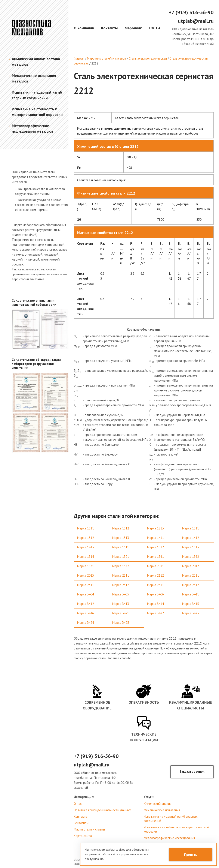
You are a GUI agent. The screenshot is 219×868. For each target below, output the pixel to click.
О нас (78, 804)
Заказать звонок (192, 771)
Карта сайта (83, 836)
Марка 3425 (121, 623)
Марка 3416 (86, 613)
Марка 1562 (191, 557)
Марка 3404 (86, 594)
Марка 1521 (121, 557)
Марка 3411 (191, 594)
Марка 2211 (191, 575)
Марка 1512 (155, 547)
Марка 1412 (191, 538)
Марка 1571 (86, 566)
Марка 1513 (191, 547)
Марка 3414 (155, 604)
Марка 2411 (155, 585)
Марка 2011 (155, 566)
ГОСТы (154, 28)
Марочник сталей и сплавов (107, 58)
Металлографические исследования (169, 838)
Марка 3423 (191, 613)
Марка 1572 (121, 566)
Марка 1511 (121, 547)
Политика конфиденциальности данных (102, 810)
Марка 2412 (191, 585)
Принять (191, 855)
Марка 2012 (191, 566)
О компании (84, 28)
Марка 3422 (155, 613)
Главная (79, 58)
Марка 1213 (155, 528)
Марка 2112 (155, 575)
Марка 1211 (86, 528)
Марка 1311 (191, 528)
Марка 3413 (121, 604)
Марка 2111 (121, 575)
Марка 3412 (86, 604)
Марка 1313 (121, 538)
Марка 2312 (121, 585)
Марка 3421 (121, 613)
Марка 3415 (191, 604)
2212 (95, 63)
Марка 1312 (86, 538)
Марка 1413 (86, 547)
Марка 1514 (86, 557)
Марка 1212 (121, 528)
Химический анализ (158, 804)
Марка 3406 (155, 594)
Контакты (109, 28)
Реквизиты (81, 823)
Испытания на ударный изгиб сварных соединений (171, 819)
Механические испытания (162, 810)
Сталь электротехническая (148, 58)
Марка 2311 (86, 585)
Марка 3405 (121, 594)
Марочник (133, 28)
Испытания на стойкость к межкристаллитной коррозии (176, 829)
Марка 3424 (86, 623)
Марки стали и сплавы (89, 829)
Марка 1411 (155, 538)
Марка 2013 (86, 575)
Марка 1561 (155, 557)
